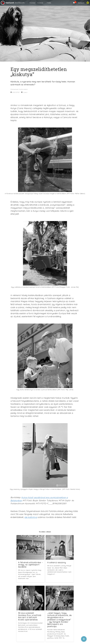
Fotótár (40, 3)
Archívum (12, 3)
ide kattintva (31, 517)
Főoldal (32, 3)
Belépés (81, 3)
